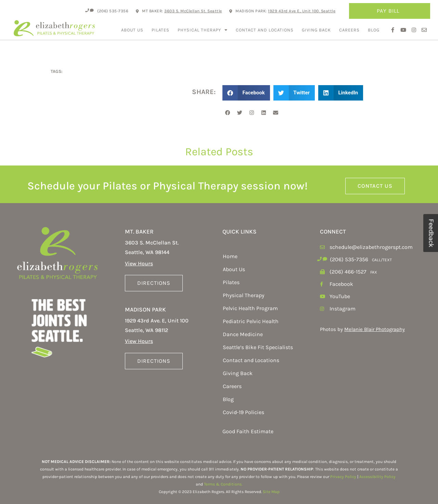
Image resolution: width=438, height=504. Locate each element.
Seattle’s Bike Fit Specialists (258, 347)
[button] (246, 93)
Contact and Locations (265, 30)
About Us (132, 30)
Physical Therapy (203, 30)
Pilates (160, 30)
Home (230, 256)
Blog (374, 30)
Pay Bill (390, 11)
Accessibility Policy (377, 477)
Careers (349, 30)
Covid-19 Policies (243, 412)
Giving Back (316, 30)
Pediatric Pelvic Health (251, 321)
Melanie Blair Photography (375, 329)
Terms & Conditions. (223, 484)
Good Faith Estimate (248, 431)
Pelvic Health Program (250, 308)
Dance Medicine (243, 334)
